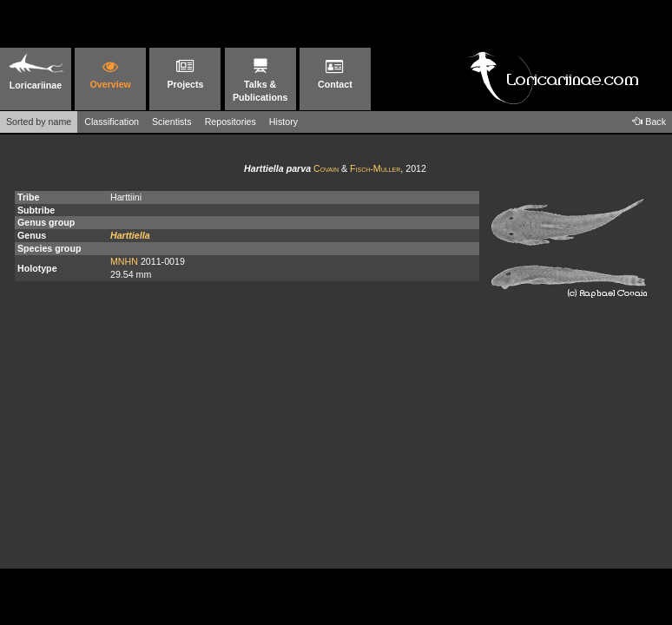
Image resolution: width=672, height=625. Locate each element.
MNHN (124, 261)
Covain (326, 168)
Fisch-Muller (375, 168)
